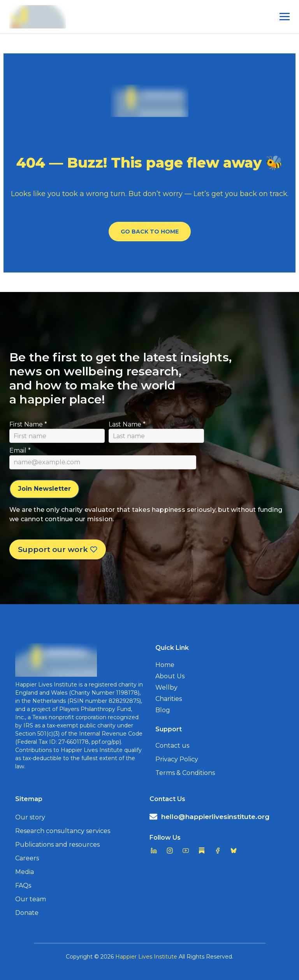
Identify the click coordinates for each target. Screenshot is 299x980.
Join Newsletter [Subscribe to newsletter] (44, 489)
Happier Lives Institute (146, 957)
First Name (28, 424)
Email (20, 450)
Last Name (127, 424)
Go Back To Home (150, 232)
